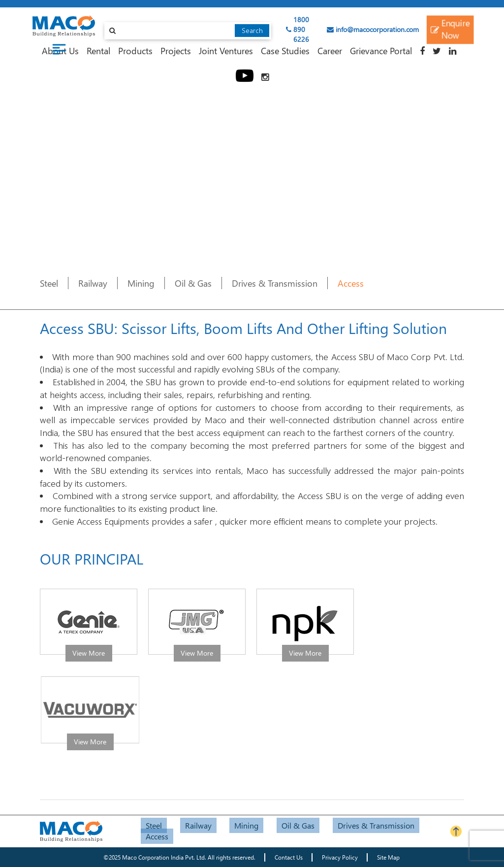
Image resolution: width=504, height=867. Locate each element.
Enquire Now (450, 29)
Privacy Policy (340, 857)
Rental (98, 50)
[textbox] (188, 31)
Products (135, 50)
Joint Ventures (226, 50)
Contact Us (289, 857)
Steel (49, 283)
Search (252, 30)
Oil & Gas (193, 283)
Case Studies (285, 50)
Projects (176, 50)
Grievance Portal (381, 50)
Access (351, 283)
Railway (93, 283)
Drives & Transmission (275, 283)
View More (89, 653)
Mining (141, 283)
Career (330, 50)
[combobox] (188, 31)
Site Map (388, 857)
